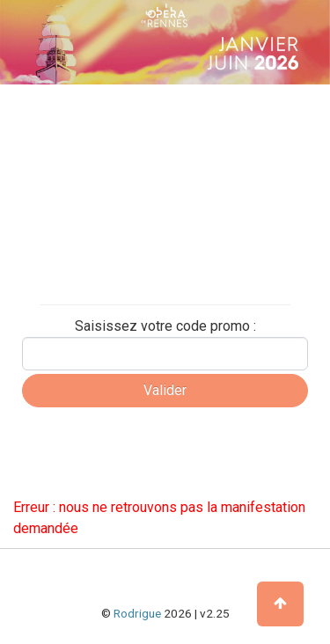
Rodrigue (137, 613)
